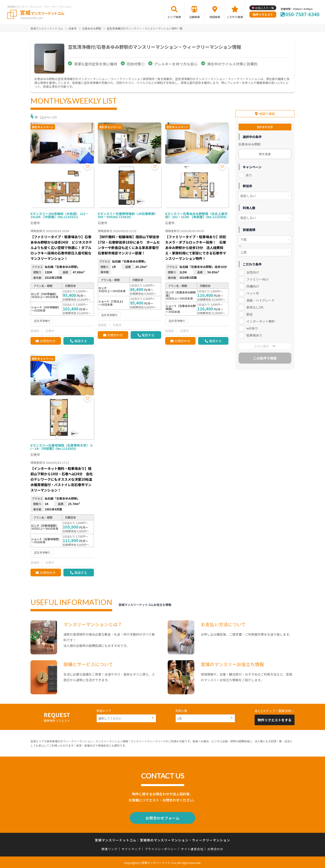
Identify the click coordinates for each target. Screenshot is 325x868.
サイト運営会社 (192, 848)
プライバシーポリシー (161, 848)
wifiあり (252, 328)
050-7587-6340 (302, 14)
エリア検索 (174, 17)
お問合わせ (48, 341)
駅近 (250, 314)
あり (249, 175)
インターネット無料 (261, 321)
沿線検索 (195, 17)
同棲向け (253, 286)
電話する (81, 341)
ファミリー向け (258, 279)
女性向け (253, 272)
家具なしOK (255, 307)
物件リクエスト (263, 15)
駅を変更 (265, 154)
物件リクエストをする (274, 720)
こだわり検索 (235, 17)
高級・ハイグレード (261, 300)
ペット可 (253, 293)
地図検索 (215, 17)
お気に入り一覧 (265, 8)
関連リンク (110, 848)
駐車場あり (254, 335)
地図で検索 (267, 113)
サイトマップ (131, 848)
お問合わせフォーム (162, 817)
